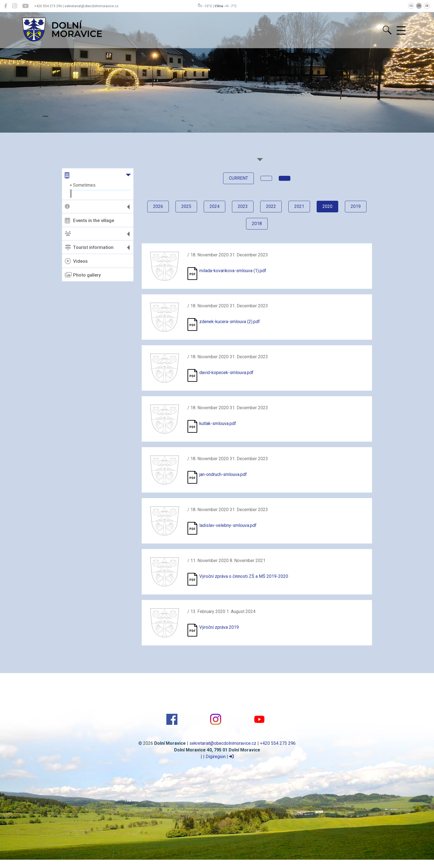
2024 (215, 206)
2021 (299, 206)
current (238, 178)
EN (419, 6)
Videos (76, 261)
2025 (186, 206)
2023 (243, 206)
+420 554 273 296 (278, 743)
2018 (257, 224)
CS (411, 6)
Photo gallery (83, 275)
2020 (327, 206)
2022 (271, 206)
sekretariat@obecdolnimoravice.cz (223, 743)
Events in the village (89, 220)
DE (427, 6)
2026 (158, 206)
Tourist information (89, 248)
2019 (356, 206)
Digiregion (216, 757)
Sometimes (84, 185)
